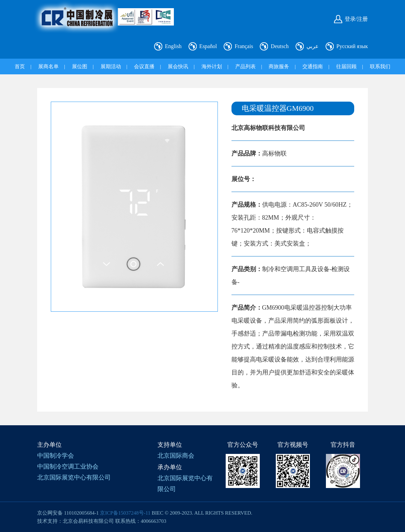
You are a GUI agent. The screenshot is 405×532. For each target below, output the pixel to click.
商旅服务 (279, 66)
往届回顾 (346, 66)
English (173, 46)
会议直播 (144, 66)
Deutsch (280, 46)
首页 (20, 66)
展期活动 (111, 66)
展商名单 (48, 66)
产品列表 (245, 66)
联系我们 (380, 66)
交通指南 (313, 66)
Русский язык (352, 46)
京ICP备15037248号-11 (125, 513)
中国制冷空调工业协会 (68, 467)
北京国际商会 (176, 456)
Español (208, 46)
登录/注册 (356, 19)
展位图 (80, 66)
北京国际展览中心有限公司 (74, 477)
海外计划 (212, 66)
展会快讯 (178, 66)
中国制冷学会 (56, 456)
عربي (313, 46)
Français (244, 46)
